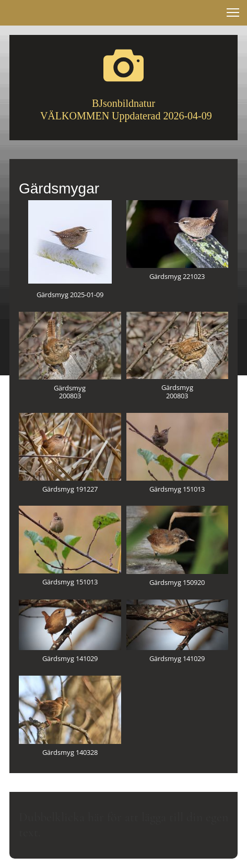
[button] (233, 13)
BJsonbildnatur (123, 103)
